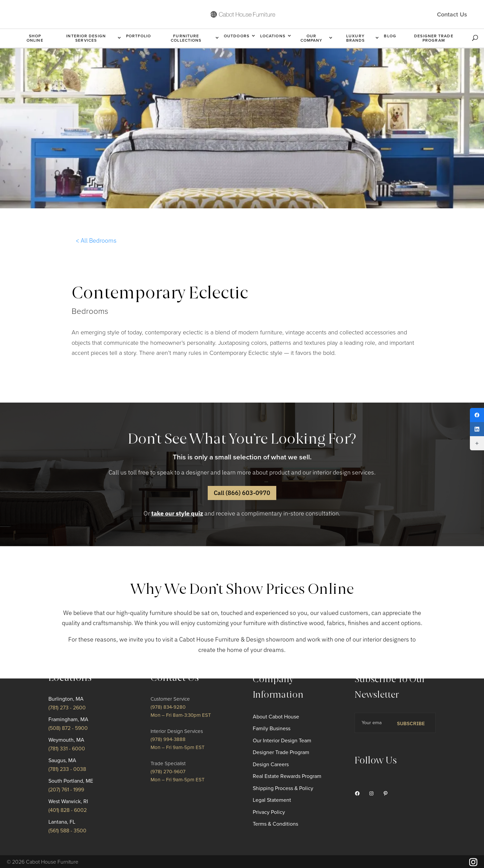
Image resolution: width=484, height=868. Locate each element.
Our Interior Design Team (282, 741)
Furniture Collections (186, 38)
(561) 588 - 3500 (67, 831)
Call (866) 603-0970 (242, 493)
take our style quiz (177, 513)
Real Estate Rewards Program (287, 776)
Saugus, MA (62, 760)
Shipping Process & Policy (283, 788)
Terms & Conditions (275, 824)
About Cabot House (276, 717)
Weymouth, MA (66, 740)
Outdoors (237, 36)
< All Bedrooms (96, 240)
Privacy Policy (269, 812)
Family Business (272, 729)
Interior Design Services (86, 38)
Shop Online (35, 38)
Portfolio (139, 36)
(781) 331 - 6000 (67, 749)
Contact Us (452, 14)
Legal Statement (272, 800)
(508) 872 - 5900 (68, 728)
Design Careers (271, 764)
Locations (273, 36)
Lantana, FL (62, 822)
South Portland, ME (71, 781)
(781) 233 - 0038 (67, 769)
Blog (390, 36)
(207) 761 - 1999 (66, 790)
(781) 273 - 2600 (67, 708)
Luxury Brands (356, 38)
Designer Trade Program (434, 38)
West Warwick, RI (68, 801)
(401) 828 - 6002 (68, 810)
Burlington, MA (66, 699)
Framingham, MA (68, 719)
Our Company (312, 38)
